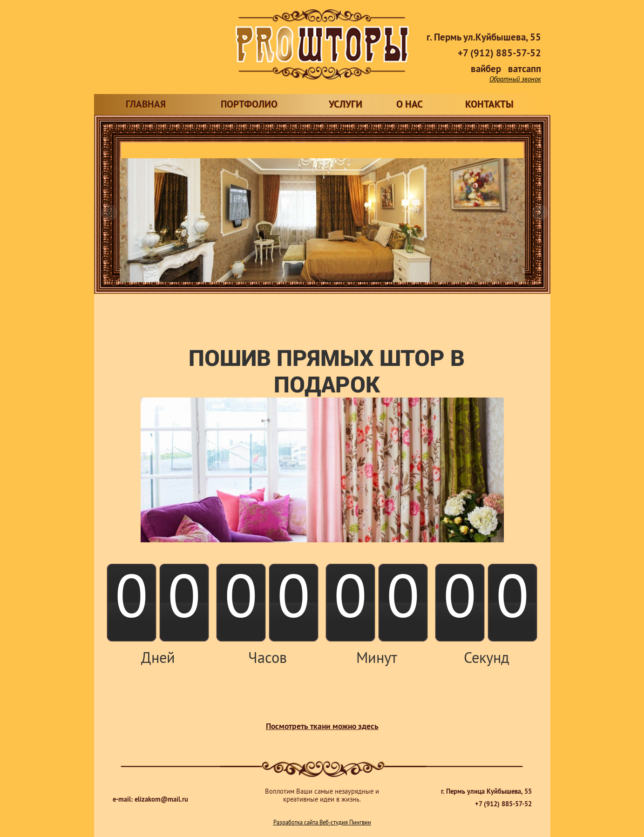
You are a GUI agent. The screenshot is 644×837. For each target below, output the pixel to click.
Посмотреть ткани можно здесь (322, 727)
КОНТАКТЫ (489, 105)
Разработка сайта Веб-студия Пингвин (322, 823)
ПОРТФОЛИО (249, 105)
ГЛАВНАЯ (146, 105)
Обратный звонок (515, 80)
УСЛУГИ (346, 105)
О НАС (410, 105)
